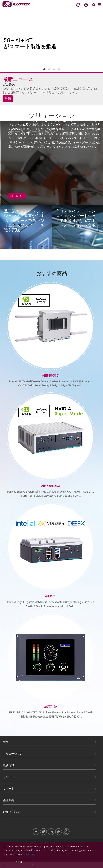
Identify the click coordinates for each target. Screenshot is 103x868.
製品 (6, 742)
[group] (51, 41)
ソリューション (13, 754)
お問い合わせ (11, 812)
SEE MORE (17, 196)
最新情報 (9, 765)
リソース (9, 777)
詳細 (8, 99)
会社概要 (9, 800)
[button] (44, 69)
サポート (9, 789)
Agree (19, 862)
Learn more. (31, 855)
